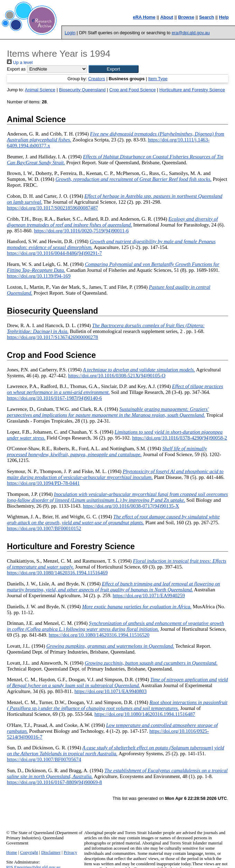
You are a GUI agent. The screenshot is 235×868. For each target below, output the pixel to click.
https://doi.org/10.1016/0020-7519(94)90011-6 (81, 231)
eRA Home (144, 17)
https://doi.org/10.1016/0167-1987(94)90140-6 (54, 398)
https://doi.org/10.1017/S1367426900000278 (53, 337)
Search (206, 17)
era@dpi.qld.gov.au (191, 33)
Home (12, 852)
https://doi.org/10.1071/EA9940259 (149, 595)
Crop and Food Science (132, 90)
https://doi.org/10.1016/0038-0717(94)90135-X (131, 506)
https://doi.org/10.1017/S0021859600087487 (53, 208)
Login (70, 33)
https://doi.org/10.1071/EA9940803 (110, 691)
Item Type (158, 79)
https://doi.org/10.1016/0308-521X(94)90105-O (117, 376)
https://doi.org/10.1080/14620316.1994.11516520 (99, 635)
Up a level (20, 62)
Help (224, 17)
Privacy (70, 852)
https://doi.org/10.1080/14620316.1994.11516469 (57, 573)
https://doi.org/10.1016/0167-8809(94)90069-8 (54, 782)
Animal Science (40, 90)
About (167, 17)
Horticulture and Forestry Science (192, 90)
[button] (114, 69)
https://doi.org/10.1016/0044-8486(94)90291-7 (54, 253)
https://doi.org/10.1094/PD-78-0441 (43, 483)
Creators (97, 79)
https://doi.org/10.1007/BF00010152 (44, 528)
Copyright (29, 852)
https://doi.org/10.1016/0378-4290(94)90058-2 (180, 438)
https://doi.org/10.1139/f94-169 (39, 276)
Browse (186, 17)
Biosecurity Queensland (82, 90)
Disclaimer (51, 852)
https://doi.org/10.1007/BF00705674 (44, 759)
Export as (16, 69)
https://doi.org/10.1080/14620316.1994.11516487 (145, 714)
